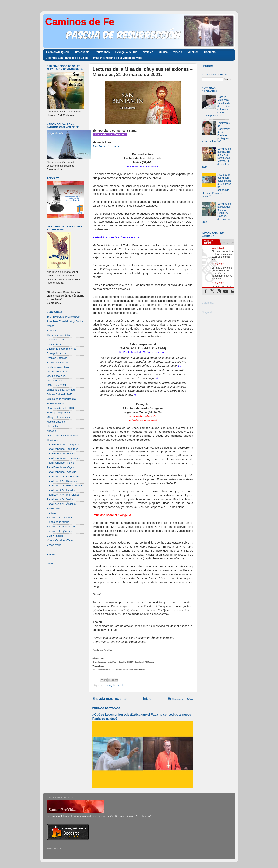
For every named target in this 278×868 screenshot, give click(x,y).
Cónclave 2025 (55, 340)
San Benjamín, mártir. (106, 146)
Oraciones (53, 440)
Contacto (210, 52)
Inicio (147, 698)
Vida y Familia (55, 536)
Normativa (53, 426)
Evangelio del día (115, 685)
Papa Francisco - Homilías (62, 454)
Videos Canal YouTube (60, 540)
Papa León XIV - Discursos (62, 481)
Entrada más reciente (110, 698)
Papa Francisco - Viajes (60, 467)
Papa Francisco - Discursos (63, 449)
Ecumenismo (54, 344)
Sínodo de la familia (58, 522)
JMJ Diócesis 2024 (58, 372)
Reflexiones (102, 52)
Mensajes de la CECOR (60, 408)
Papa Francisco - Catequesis (63, 445)
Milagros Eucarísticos (59, 417)
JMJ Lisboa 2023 (57, 376)
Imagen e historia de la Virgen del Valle (118, 58)
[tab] (211, 242)
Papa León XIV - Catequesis (63, 476)
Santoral (52, 513)
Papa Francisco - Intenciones (63, 458)
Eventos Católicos (57, 358)
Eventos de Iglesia (58, 52)
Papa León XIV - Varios (60, 499)
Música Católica (56, 422)
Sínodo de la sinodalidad (61, 527)
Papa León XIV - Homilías (62, 490)
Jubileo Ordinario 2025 (60, 394)
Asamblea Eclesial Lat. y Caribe (65, 321)
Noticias (148, 52)
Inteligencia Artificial (58, 367)
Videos (178, 52)
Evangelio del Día (126, 52)
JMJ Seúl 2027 (55, 381)
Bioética (51, 330)
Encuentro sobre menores (62, 349)
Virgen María (54, 545)
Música (163, 52)
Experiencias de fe (57, 362)
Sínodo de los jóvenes (59, 531)
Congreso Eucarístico (59, 335)
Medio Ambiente (56, 403)
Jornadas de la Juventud (61, 390)
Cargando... (209, 303)
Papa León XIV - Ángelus (61, 504)
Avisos (51, 326)
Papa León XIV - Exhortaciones (65, 486)
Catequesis (82, 52)
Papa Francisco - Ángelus (62, 472)
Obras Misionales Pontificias (63, 435)
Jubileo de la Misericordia (61, 399)
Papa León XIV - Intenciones (63, 495)
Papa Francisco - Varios (60, 463)
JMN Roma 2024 (56, 385)
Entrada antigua (180, 698)
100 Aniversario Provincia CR (64, 317)
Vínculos (193, 52)
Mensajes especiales (59, 413)
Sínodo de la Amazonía (60, 518)
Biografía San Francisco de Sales (67, 58)
